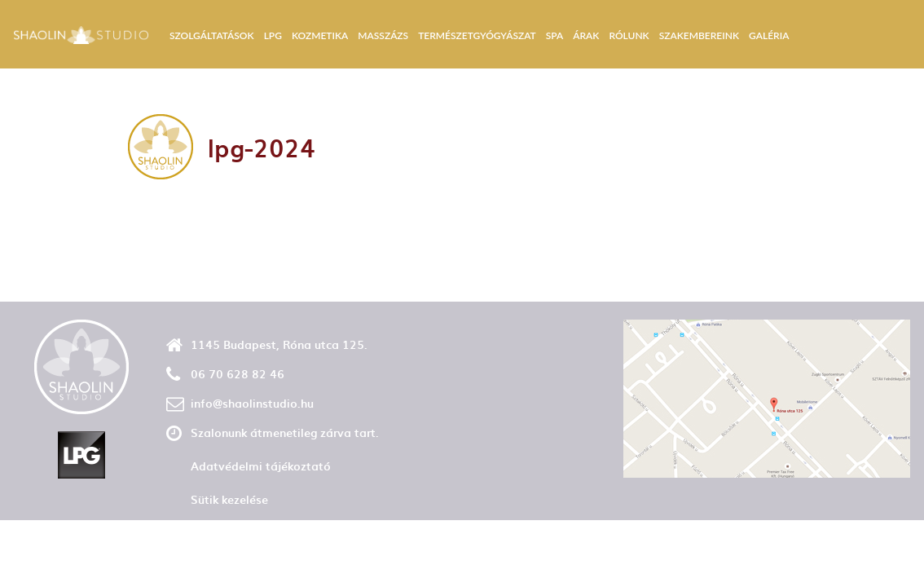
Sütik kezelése (229, 499)
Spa (555, 35)
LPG (273, 35)
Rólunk (629, 35)
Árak (586, 35)
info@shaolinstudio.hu (252, 403)
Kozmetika (320, 35)
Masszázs (383, 35)
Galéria (769, 35)
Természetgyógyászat (477, 35)
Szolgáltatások (212, 35)
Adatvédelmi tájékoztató (261, 466)
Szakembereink (699, 35)
